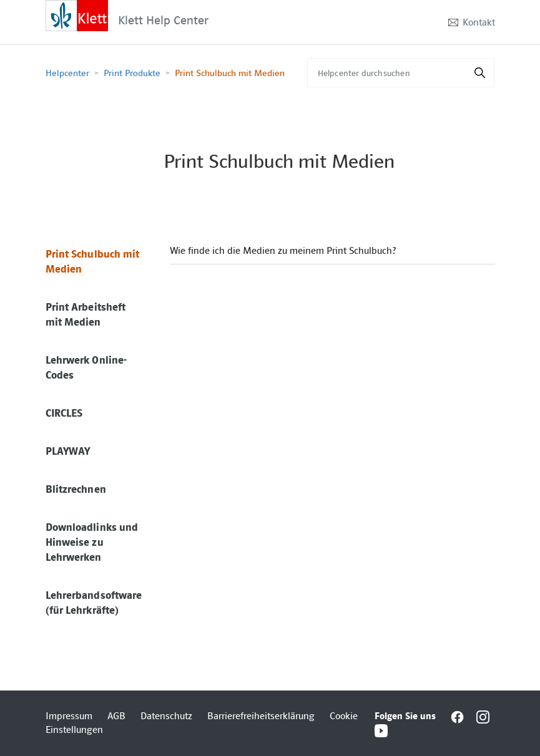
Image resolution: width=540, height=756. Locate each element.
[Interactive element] (77, 15)
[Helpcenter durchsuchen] (401, 73)
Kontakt (479, 22)
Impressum (69, 716)
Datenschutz (166, 716)
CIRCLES (64, 413)
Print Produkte (132, 73)
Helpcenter (67, 73)
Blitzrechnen (76, 489)
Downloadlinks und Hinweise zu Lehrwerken (92, 542)
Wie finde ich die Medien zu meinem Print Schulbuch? (283, 251)
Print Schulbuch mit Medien (230, 73)
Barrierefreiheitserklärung (261, 716)
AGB (116, 716)
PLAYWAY (68, 451)
